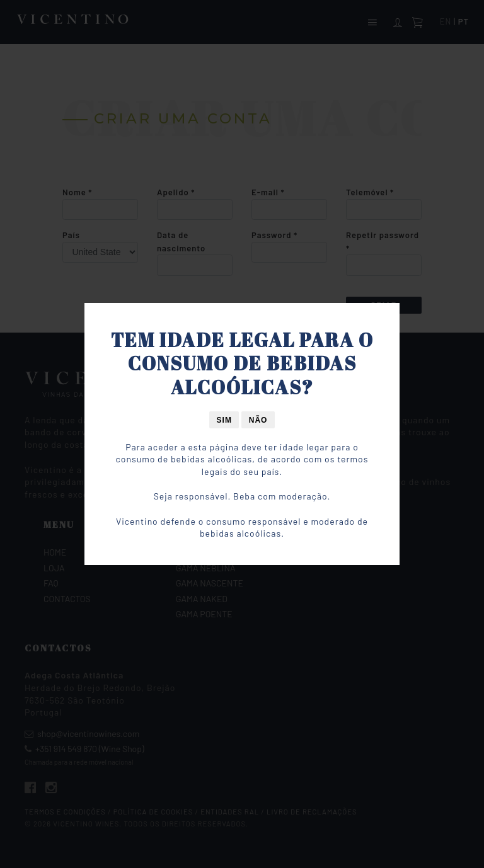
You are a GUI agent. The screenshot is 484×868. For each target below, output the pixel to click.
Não (258, 420)
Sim (224, 420)
